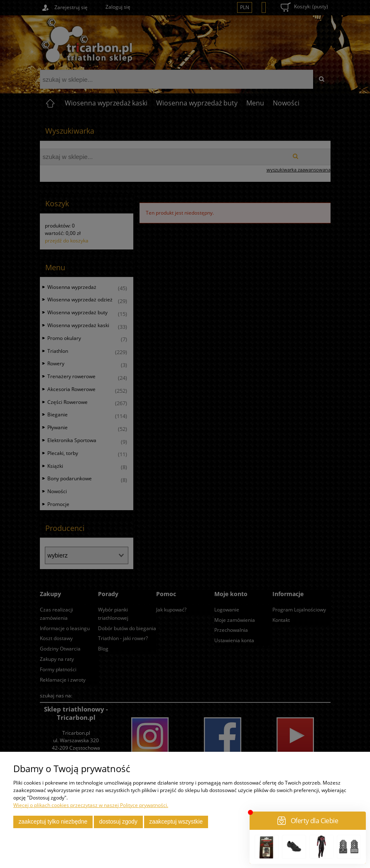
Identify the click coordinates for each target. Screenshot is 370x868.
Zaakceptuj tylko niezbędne (53, 822)
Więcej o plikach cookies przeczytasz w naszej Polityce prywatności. (91, 805)
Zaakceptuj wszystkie (176, 822)
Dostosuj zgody (118, 822)
